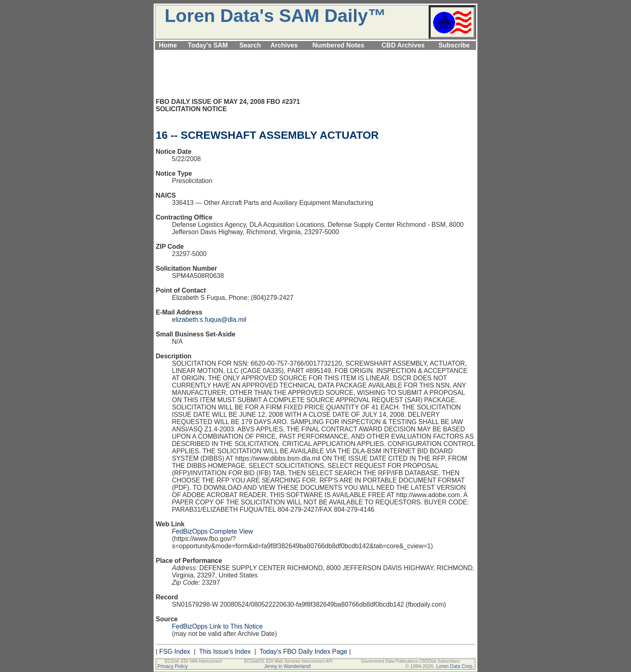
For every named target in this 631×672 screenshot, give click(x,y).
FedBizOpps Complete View (212, 531)
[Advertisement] (315, 55)
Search (250, 45)
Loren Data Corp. (455, 666)
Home (168, 45)
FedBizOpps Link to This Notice (217, 626)
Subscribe (454, 45)
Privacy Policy (173, 666)
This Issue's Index (225, 652)
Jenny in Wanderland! (288, 666)
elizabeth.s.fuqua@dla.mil (209, 320)
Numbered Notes (338, 45)
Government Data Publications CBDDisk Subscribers (410, 661)
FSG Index (175, 652)
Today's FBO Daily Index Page (304, 652)
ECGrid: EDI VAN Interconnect (193, 661)
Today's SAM (208, 45)
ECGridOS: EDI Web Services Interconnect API (288, 661)
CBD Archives (403, 45)
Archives (284, 45)
